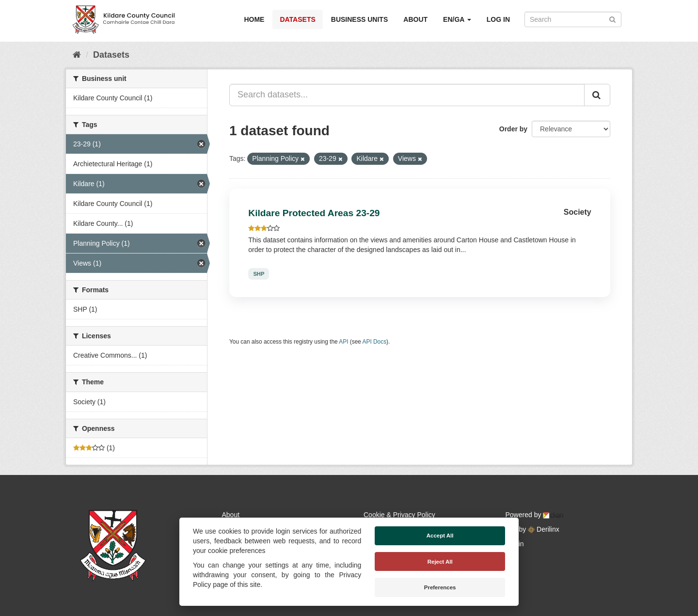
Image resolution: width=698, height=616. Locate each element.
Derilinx (544, 529)
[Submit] (612, 19)
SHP (259, 274)
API (343, 342)
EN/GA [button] (457, 19)
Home (254, 19)
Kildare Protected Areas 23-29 (314, 213)
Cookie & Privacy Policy (399, 515)
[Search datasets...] (407, 95)
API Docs (375, 342)
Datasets (297, 19)
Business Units (359, 19)
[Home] (77, 55)
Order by (513, 129)
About (415, 19)
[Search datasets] (573, 19)
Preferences (440, 587)
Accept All (440, 536)
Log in (498, 19)
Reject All (440, 562)
